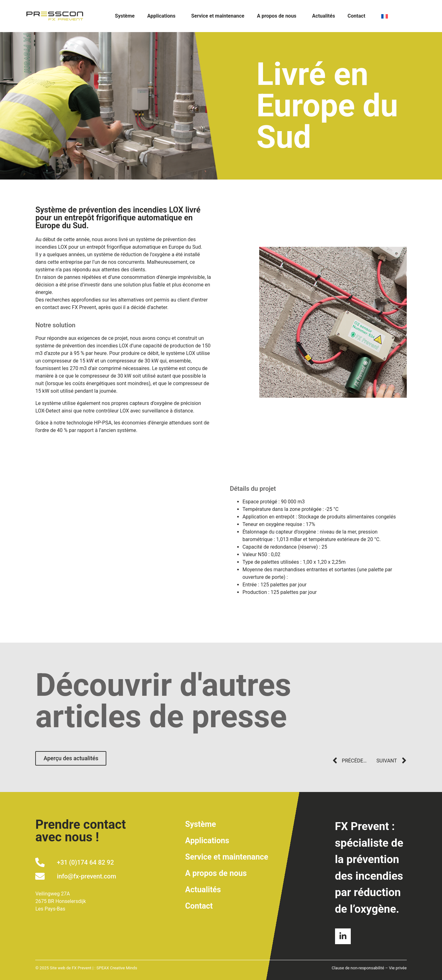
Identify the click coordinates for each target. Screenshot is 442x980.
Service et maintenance (218, 16)
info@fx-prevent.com (87, 876)
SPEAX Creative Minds (117, 968)
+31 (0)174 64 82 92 (85, 862)
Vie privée (398, 968)
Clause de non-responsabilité (358, 968)
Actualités (324, 16)
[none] (397, 16)
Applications (163, 16)
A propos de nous (278, 16)
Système (125, 16)
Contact (356, 16)
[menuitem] (397, 16)
